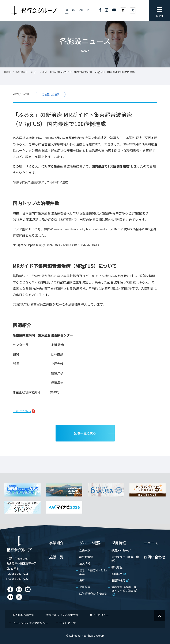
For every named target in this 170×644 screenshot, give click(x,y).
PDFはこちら (22, 411)
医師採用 (119, 574)
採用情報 (119, 543)
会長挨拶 (85, 550)
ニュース (151, 543)
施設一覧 (56, 557)
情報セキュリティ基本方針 (62, 615)
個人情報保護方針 (23, 615)
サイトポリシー (99, 615)
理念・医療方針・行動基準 (93, 572)
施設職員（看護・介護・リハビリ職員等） (125, 590)
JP (67, 10)
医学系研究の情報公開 (93, 594)
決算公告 (85, 587)
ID (88, 10)
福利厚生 (117, 567)
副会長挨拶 (86, 557)
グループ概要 (90, 543)
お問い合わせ (155, 557)
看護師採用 (120, 580)
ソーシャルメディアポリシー (30, 623)
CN (81, 10)
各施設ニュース (24, 72)
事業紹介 (56, 543)
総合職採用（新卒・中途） (125, 559)
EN (74, 10)
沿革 (82, 580)
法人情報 (85, 563)
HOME (8, 72)
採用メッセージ (121, 550)
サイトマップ (67, 623)
